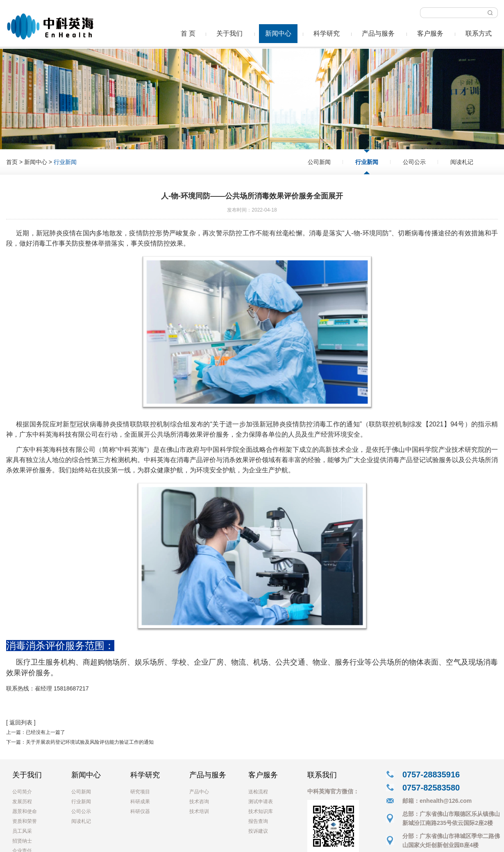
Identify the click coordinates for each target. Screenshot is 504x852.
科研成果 (140, 802)
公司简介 (22, 792)
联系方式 (479, 33)
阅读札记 (462, 162)
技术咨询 (199, 802)
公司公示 (414, 162)
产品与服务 (378, 33)
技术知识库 (261, 811)
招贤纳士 (22, 841)
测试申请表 (261, 802)
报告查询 (258, 821)
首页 (12, 162)
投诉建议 (258, 831)
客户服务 (430, 33)
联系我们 (322, 775)
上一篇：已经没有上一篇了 (36, 732)
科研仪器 (140, 811)
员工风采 (22, 831)
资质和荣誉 (25, 821)
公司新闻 (319, 162)
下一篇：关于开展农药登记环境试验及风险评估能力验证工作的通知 (80, 742)
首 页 (188, 33)
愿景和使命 (25, 811)
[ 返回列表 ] (21, 722)
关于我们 (229, 33)
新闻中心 (278, 33)
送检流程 (258, 792)
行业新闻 (367, 162)
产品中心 (199, 792)
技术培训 (199, 811)
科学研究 (327, 33)
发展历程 (22, 802)
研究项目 (140, 792)
